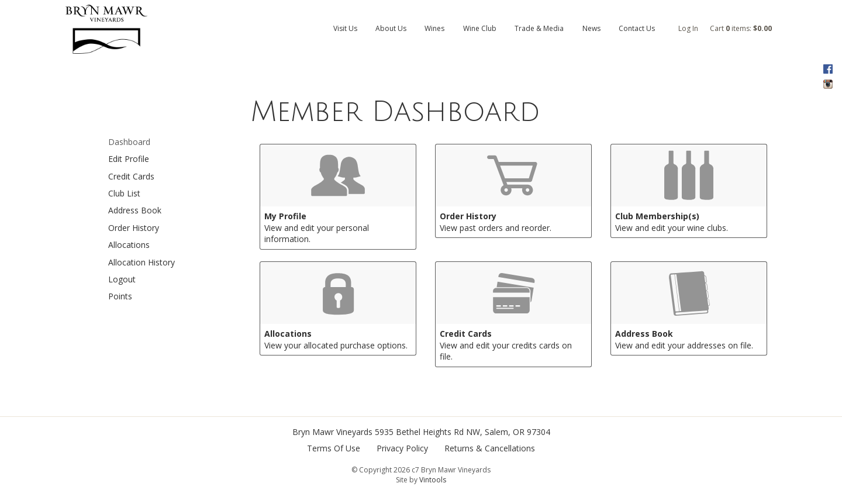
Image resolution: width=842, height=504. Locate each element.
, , (463, 432)
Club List (124, 193)
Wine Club (480, 28)
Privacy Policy (402, 448)
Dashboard (129, 142)
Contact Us (637, 28)
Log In (688, 28)
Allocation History (142, 262)
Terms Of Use (334, 448)
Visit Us (345, 28)
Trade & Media (539, 28)
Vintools (433, 480)
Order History (134, 228)
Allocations (129, 245)
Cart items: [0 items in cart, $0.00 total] (741, 28)
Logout (122, 279)
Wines (434, 28)
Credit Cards (131, 176)
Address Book (135, 210)
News (591, 28)
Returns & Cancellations (490, 448)
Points (120, 296)
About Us (391, 28)
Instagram (828, 84)
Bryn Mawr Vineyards (332, 432)
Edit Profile (129, 159)
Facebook (828, 69)
